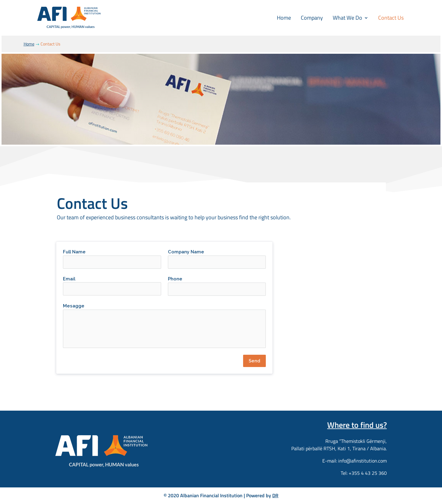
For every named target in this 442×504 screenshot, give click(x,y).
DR (275, 495)
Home (284, 18)
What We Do (347, 18)
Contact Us (391, 18)
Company (312, 18)
